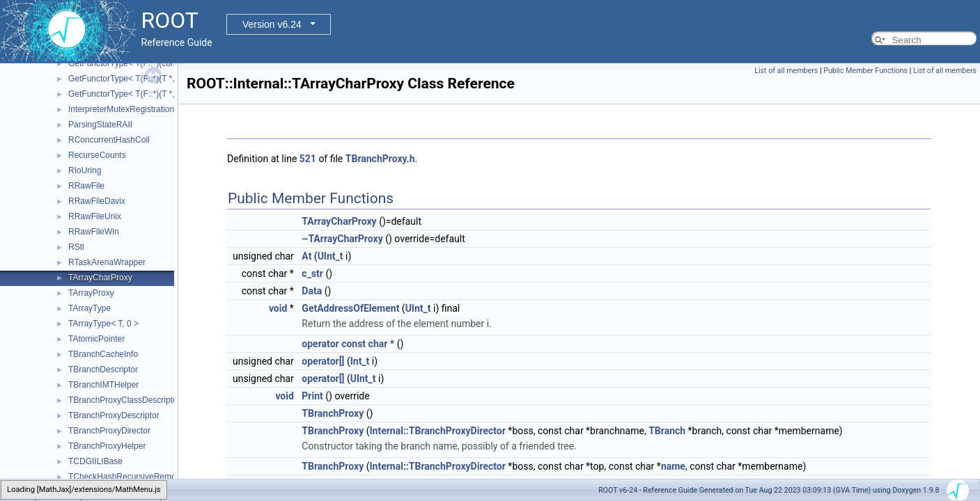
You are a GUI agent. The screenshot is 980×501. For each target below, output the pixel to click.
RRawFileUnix (95, 216)
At (306, 256)
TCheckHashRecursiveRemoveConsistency (149, 477)
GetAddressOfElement (350, 308)
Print (312, 396)
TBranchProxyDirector (109, 431)
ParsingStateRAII (100, 125)
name (673, 466)
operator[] (323, 361)
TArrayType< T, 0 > (103, 324)
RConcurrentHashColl (109, 140)
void (278, 308)
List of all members (786, 71)
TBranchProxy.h (380, 159)
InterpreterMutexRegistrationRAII (129, 109)
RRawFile (86, 186)
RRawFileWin (94, 232)
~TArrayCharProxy (342, 239)
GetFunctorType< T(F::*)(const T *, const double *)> (164, 63)
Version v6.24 (272, 24)
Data (312, 291)
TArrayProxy (91, 293)
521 (308, 159)
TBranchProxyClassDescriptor (124, 400)
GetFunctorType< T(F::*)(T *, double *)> (142, 94)
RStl (76, 247)
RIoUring (85, 170)
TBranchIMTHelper (103, 385)
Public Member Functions (865, 71)
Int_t (360, 361)
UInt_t (330, 256)
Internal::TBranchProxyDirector (437, 431)
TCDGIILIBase (95, 461)
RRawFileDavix (97, 201)
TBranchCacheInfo (103, 354)
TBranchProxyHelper (107, 446)
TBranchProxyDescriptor (114, 415)
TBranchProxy (333, 413)
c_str (312, 273)
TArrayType (90, 308)
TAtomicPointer (96, 339)
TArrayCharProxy (100, 278)
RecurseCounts (97, 155)
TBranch (667, 431)
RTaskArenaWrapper (107, 262)
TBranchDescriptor (103, 369)
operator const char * (348, 344)
